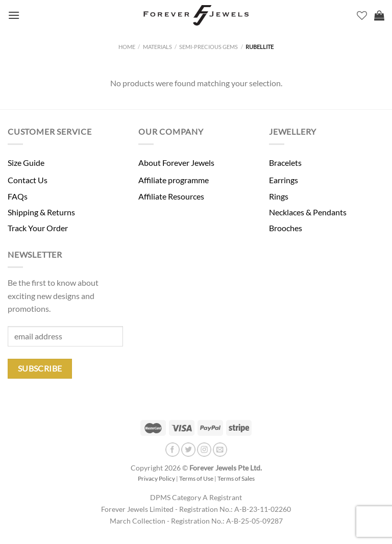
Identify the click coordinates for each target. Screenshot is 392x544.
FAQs (18, 196)
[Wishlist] (362, 15)
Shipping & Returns (41, 212)
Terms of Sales (236, 478)
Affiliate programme (174, 180)
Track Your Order (38, 228)
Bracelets (285, 163)
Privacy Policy (156, 478)
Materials (157, 47)
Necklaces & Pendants (308, 212)
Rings (279, 196)
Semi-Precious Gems (209, 47)
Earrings (284, 180)
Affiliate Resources (171, 196)
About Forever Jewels (176, 163)
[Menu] (14, 15)
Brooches (286, 228)
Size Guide (26, 163)
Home (127, 47)
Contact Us (28, 180)
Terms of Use (196, 478)
